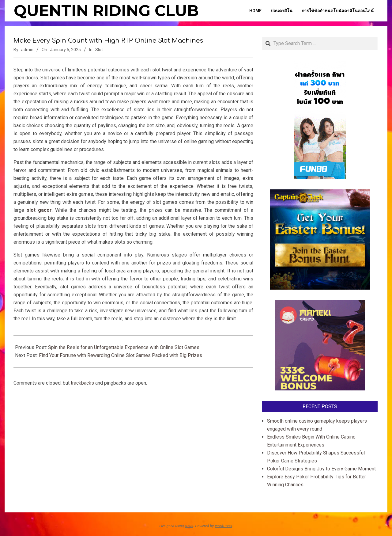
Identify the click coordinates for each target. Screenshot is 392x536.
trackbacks (82, 383)
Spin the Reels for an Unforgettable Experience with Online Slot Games (124, 347)
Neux (189, 526)
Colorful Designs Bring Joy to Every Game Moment (321, 469)
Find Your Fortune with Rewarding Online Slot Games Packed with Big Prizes (121, 355)
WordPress (223, 526)
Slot (99, 50)
